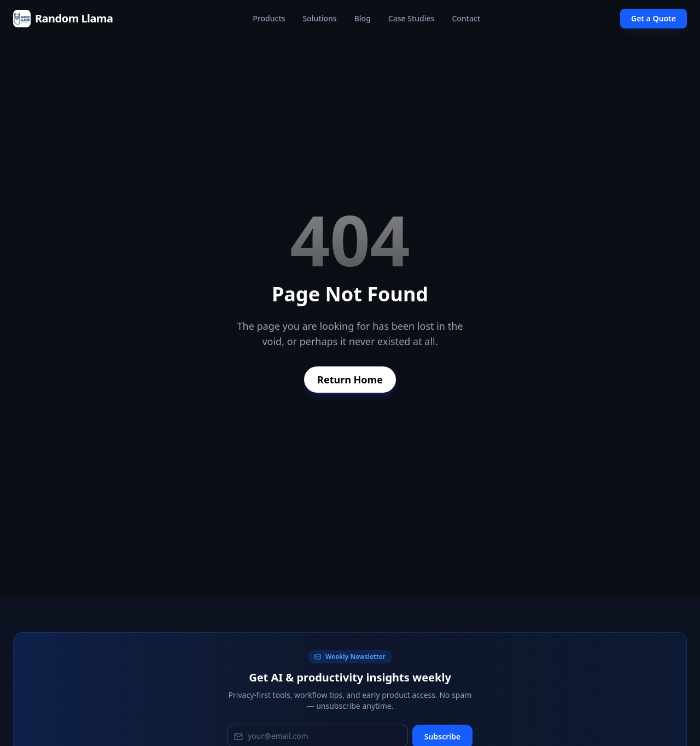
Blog (363, 18)
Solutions (320, 18)
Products (269, 18)
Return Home (350, 380)
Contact (466, 18)
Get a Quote (654, 18)
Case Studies (412, 18)
